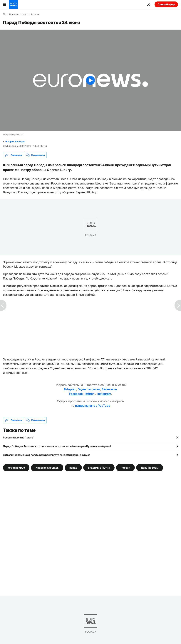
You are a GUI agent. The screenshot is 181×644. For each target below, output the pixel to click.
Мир (25, 14)
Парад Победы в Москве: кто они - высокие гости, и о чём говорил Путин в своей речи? (57, 446)
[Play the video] (90, 80)
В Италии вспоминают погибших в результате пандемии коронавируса (47, 455)
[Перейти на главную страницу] (13, 4)
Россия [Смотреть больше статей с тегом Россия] (125, 468)
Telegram (70, 389)
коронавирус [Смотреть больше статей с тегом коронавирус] (16, 468)
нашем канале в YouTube (93, 406)
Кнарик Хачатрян (15, 141)
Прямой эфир (166, 4)
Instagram (104, 394)
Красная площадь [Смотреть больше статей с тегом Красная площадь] (47, 468)
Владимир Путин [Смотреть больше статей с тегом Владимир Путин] (99, 468)
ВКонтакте (109, 389)
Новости (14, 14)
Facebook (76, 394)
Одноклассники (89, 389)
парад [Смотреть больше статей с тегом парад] (73, 468)
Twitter (89, 394)
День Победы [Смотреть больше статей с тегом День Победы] (150, 468)
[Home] (4, 14)
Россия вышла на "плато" (19, 437)
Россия (35, 14)
